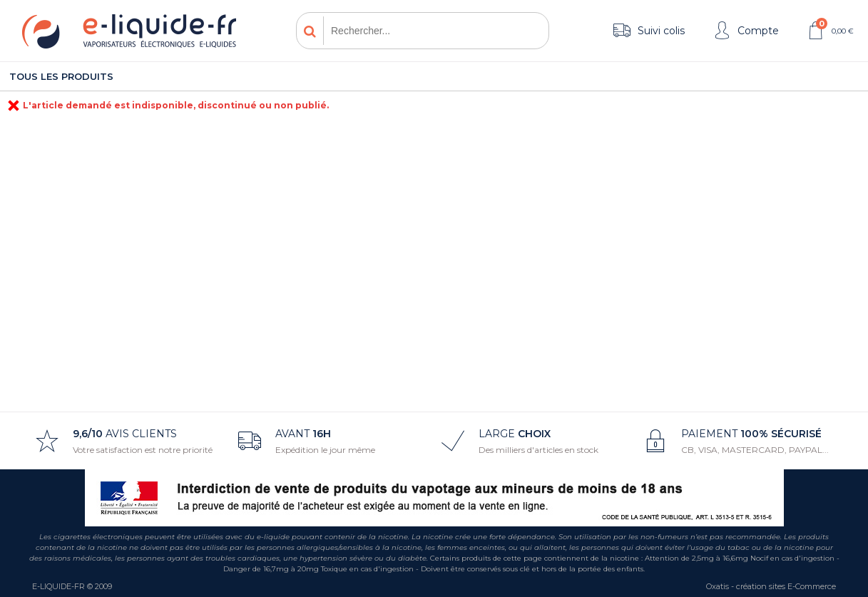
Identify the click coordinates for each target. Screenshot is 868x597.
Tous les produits (61, 76)
